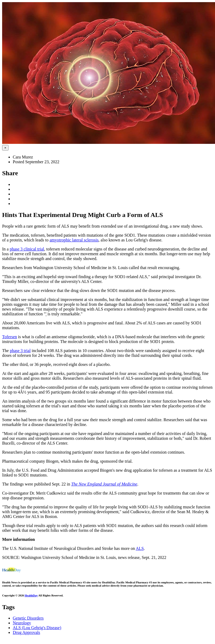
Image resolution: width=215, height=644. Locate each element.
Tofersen (10, 337)
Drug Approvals (26, 632)
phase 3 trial (20, 351)
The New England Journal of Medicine (104, 484)
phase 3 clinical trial (27, 249)
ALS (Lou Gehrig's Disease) (37, 628)
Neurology (22, 623)
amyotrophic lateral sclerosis (74, 240)
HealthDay (31, 595)
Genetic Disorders (28, 618)
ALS (140, 548)
